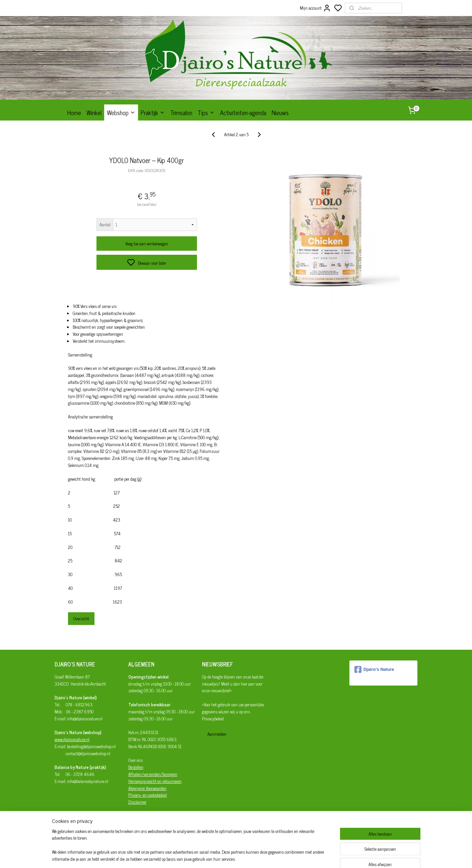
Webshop (121, 112)
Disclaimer (137, 802)
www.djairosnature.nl (72, 739)
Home (74, 112)
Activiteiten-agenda (243, 112)
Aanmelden (217, 734)
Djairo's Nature (374, 669)
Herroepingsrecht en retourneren (155, 781)
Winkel (94, 112)
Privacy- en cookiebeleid (148, 795)
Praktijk (153, 112)
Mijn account (315, 8)
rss (266, 856)
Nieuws (280, 112)
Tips (206, 112)
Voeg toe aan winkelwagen (146, 244)
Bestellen (136, 767)
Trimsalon (181, 112)
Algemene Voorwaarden (147, 788)
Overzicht (81, 618)
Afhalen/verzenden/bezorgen (153, 774)
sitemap (256, 856)
